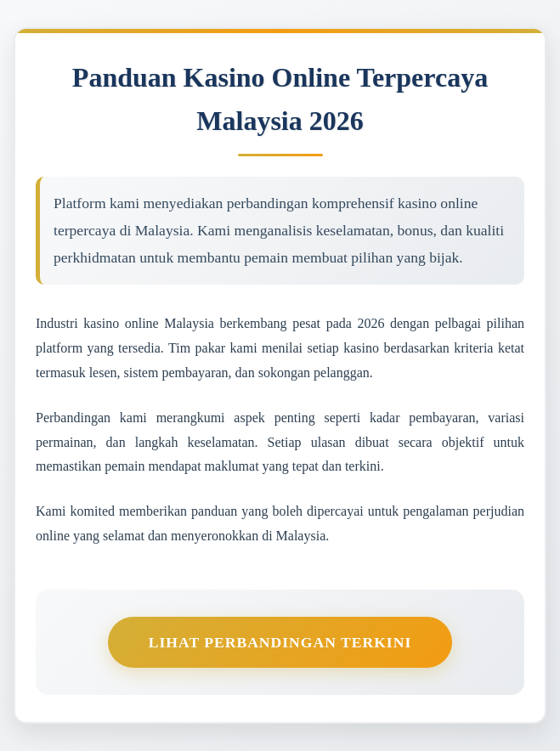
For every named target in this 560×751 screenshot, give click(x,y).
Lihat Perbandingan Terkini (280, 642)
